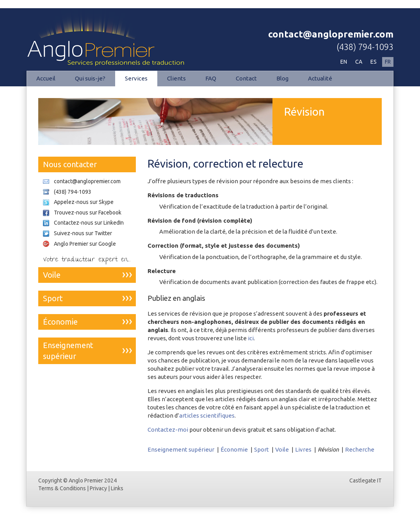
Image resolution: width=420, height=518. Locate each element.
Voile (282, 449)
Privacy (98, 488)
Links (117, 488)
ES (374, 62)
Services (136, 78)
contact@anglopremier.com (331, 34)
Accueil (46, 78)
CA (359, 62)
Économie (234, 449)
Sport (262, 449)
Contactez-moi (168, 430)
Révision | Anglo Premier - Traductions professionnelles (109, 38)
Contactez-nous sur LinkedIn (89, 223)
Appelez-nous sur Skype (84, 202)
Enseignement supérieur (181, 449)
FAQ (211, 78)
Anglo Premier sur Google (85, 244)
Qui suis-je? (90, 78)
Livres (303, 449)
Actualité (320, 78)
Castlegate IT (366, 480)
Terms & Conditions (62, 488)
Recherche (360, 449)
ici (251, 338)
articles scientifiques (207, 415)
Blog (282, 78)
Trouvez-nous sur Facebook (88, 213)
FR (388, 62)
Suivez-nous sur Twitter (83, 233)
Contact (246, 78)
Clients (176, 78)
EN (344, 62)
